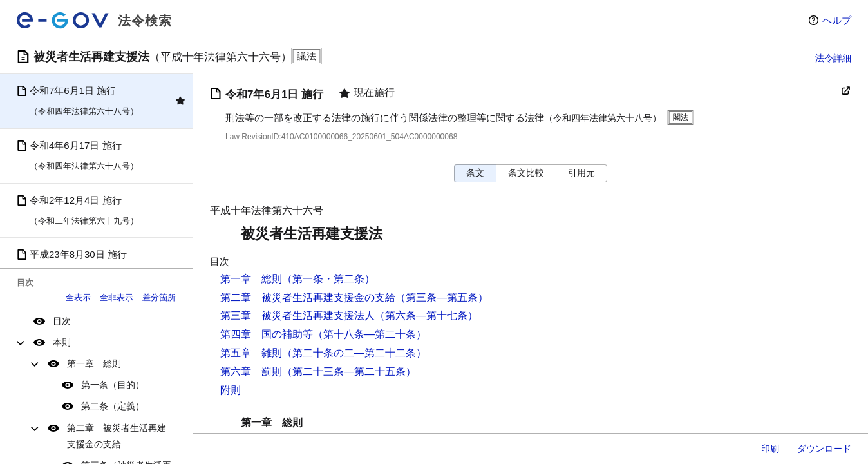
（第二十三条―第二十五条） (349, 372)
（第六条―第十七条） (426, 315)
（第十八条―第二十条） (370, 334)
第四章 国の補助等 (267, 334)
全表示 (78, 297)
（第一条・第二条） (328, 279)
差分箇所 (159, 297)
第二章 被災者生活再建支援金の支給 (117, 436)
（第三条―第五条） (442, 297)
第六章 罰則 (251, 372)
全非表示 (117, 297)
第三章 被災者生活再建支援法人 (297, 315)
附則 (231, 390)
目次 (62, 321)
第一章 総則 (94, 363)
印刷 (770, 449)
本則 (62, 342)
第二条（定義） (113, 406)
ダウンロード (824, 449)
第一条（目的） (113, 385)
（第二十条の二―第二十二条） (354, 353)
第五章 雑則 (251, 353)
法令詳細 (833, 58)
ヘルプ (837, 20)
